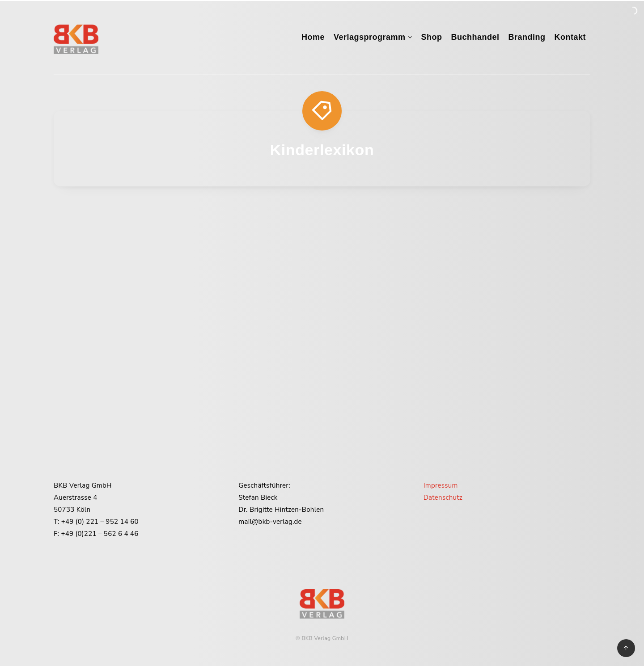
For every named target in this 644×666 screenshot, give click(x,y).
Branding (527, 37)
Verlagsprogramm (370, 37)
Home (313, 37)
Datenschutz (443, 497)
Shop (431, 37)
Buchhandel (475, 37)
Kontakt (570, 37)
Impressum (441, 485)
